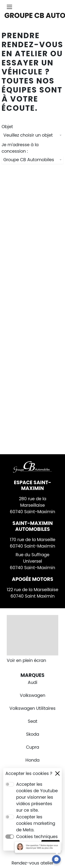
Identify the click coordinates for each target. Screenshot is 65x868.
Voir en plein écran (26, 660)
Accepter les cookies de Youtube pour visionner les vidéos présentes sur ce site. (37, 797)
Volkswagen (33, 695)
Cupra (33, 747)
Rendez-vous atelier (33, 863)
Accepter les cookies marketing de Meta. (36, 823)
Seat (33, 721)
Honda (32, 760)
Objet (7, 127)
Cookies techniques (37, 837)
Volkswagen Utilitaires (32, 708)
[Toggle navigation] (9, 7)
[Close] (57, 773)
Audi (33, 682)
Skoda (33, 734)
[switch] (10, 784)
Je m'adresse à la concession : (20, 148)
